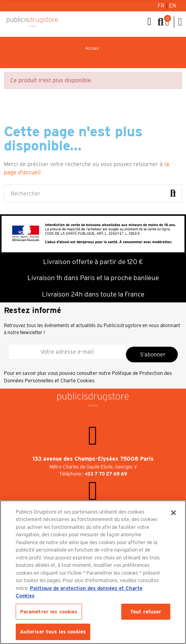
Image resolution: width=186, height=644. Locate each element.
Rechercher (173, 194)
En (173, 5)
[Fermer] (173, 513)
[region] (93, 572)
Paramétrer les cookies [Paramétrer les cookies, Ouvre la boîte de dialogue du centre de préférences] (49, 612)
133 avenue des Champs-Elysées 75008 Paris (93, 459)
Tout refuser (146, 612)
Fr (162, 5)
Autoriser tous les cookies (53, 632)
